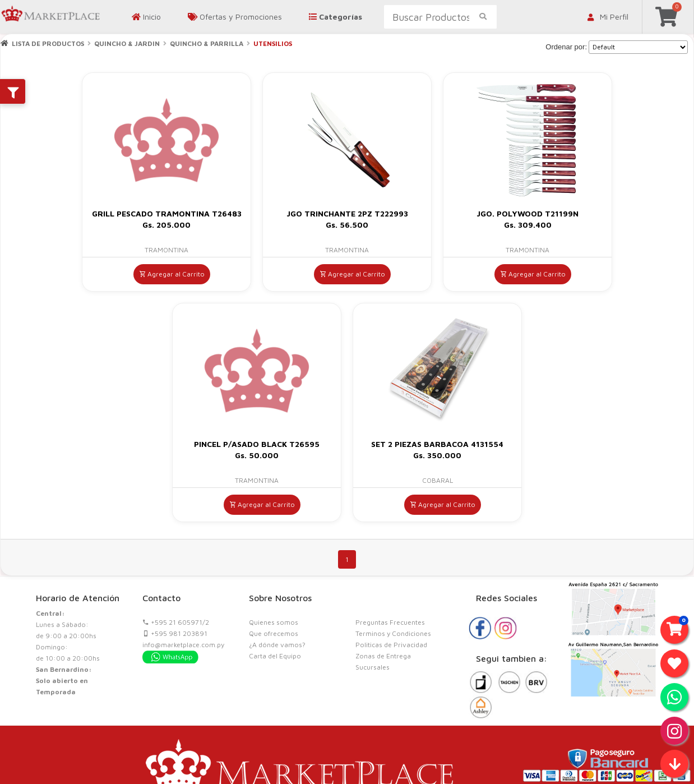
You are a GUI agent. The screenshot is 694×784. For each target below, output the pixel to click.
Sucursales (373, 667)
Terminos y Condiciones (393, 633)
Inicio (146, 17)
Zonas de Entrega (383, 656)
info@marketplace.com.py (183, 645)
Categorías (336, 17)
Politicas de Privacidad (391, 645)
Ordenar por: (566, 47)
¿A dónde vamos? (277, 645)
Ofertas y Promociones (235, 17)
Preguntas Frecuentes (390, 622)
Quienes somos (274, 622)
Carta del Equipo (275, 656)
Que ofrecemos (274, 633)
